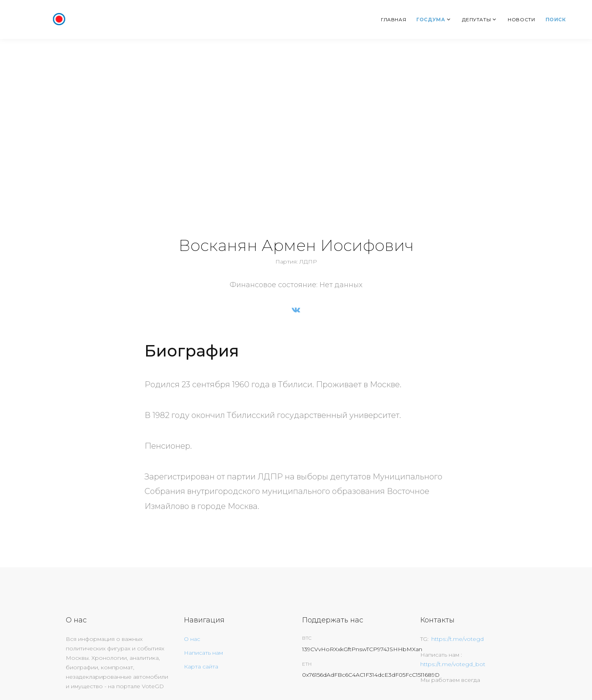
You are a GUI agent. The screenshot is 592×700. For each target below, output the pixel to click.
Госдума (431, 19)
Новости (521, 19)
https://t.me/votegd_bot (453, 664)
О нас (192, 639)
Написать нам (203, 653)
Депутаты (476, 19)
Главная (393, 19)
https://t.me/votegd (457, 639)
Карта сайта (201, 667)
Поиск (556, 19)
